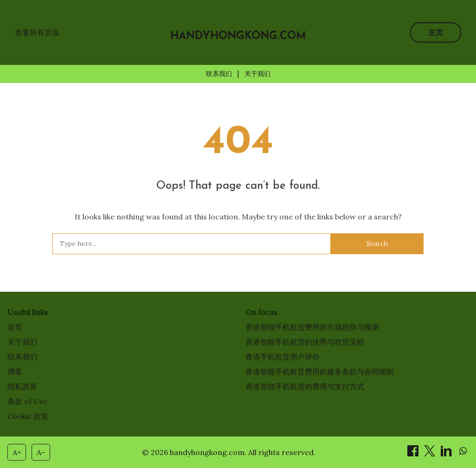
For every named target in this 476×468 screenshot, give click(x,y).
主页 (436, 32)
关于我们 (257, 74)
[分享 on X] (431, 454)
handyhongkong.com (238, 36)
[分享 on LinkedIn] (447, 454)
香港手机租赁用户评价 (283, 357)
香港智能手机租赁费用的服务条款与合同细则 (320, 372)
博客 (15, 372)
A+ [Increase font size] (17, 452)
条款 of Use (27, 401)
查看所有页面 (37, 32)
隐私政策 (22, 386)
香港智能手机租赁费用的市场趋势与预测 (312, 327)
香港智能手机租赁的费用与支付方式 (305, 386)
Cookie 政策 (28, 416)
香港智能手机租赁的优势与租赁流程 (305, 342)
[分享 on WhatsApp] (463, 454)
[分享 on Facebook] (414, 454)
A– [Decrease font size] (41, 452)
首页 (15, 327)
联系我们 (219, 74)
